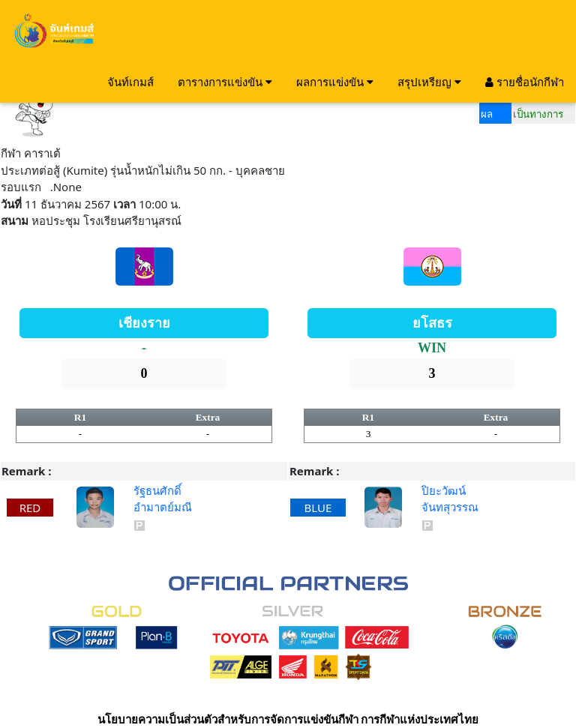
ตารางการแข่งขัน (225, 82)
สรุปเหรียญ (429, 82)
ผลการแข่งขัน (335, 82)
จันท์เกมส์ (130, 82)
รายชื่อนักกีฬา (525, 82)
